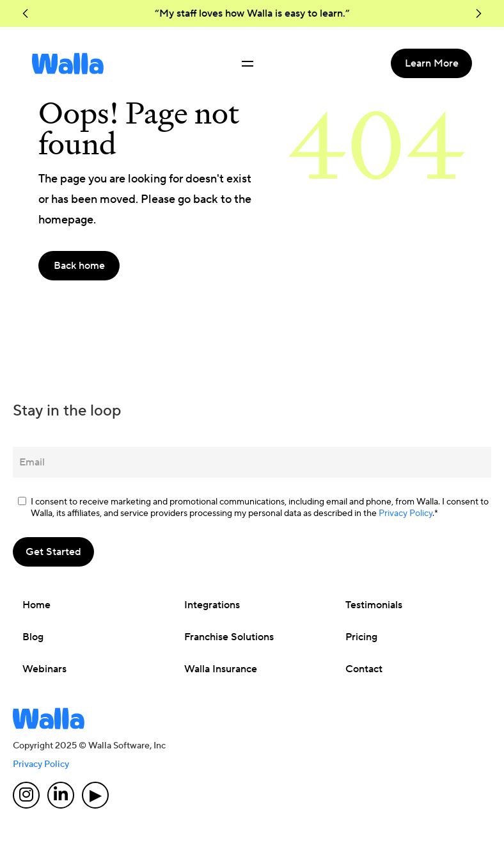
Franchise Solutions (229, 637)
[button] (26, 13)
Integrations (212, 605)
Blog (33, 637)
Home (36, 605)
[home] (68, 63)
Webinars (44, 669)
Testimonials (374, 605)
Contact (364, 669)
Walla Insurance (221, 669)
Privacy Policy (406, 513)
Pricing (361, 637)
